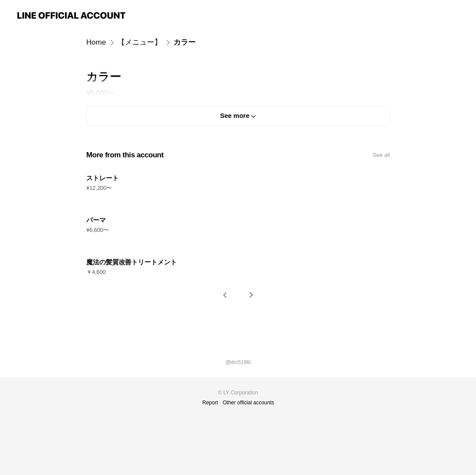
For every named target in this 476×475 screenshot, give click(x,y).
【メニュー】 (140, 42)
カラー (184, 42)
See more (235, 115)
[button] (225, 295)
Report (210, 403)
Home (96, 42)
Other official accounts (249, 403)
